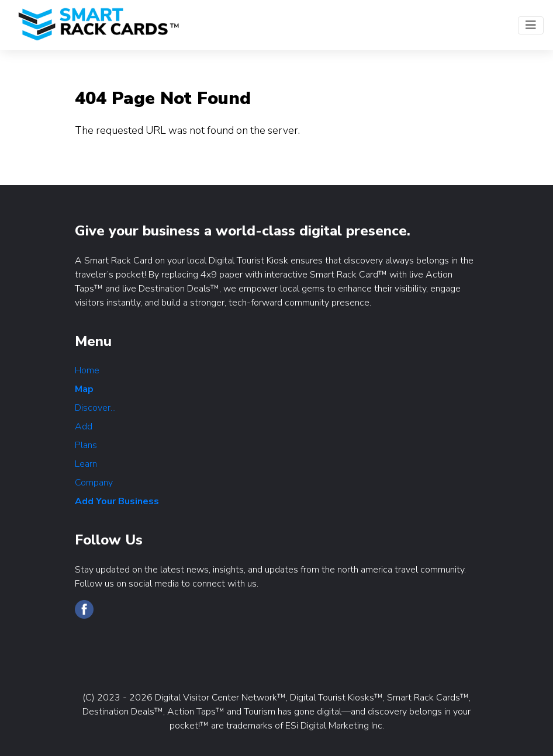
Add (84, 426)
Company (94, 483)
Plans (86, 445)
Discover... (95, 408)
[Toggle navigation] (531, 25)
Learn (86, 464)
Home (87, 370)
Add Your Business (117, 501)
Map (84, 389)
